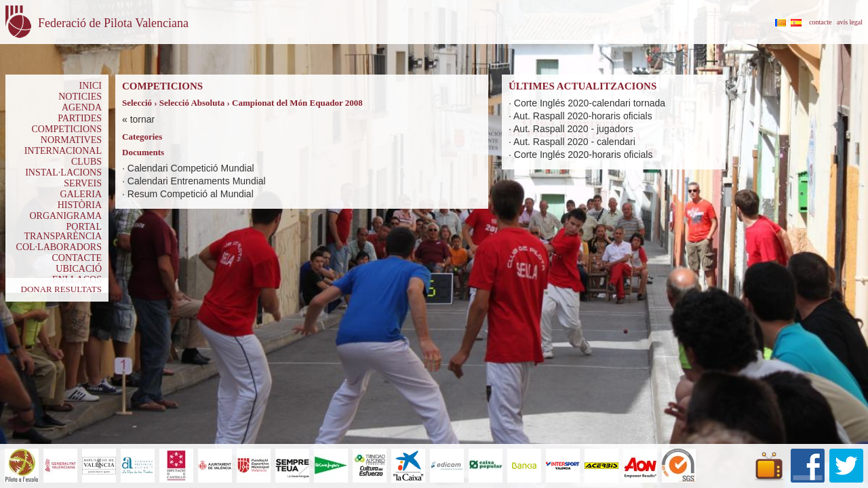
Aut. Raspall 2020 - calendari (574, 142)
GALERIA (81, 194)
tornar (143, 119)
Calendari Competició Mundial (191, 168)
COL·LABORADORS (59, 247)
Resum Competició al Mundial (191, 194)
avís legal (850, 22)
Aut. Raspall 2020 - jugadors (573, 129)
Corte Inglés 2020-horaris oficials (584, 155)
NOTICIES (80, 97)
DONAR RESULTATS (61, 289)
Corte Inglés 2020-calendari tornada (590, 103)
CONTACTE (77, 258)
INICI (91, 86)
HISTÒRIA (80, 205)
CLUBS (86, 162)
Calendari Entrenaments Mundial (197, 181)
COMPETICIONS (67, 129)
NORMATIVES (71, 140)
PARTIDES (80, 118)
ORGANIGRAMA (65, 216)
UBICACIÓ (79, 269)
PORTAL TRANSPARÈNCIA (63, 231)
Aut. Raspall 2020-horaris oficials (583, 116)
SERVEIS (83, 183)
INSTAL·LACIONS (63, 172)
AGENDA (82, 107)
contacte (820, 22)
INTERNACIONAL (63, 151)
